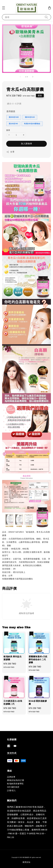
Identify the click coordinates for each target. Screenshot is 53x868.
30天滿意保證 (13, 787)
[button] (4, 8)
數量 (8, 130)
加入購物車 (27, 144)
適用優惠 (11, 111)
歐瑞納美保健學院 (15, 784)
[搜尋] (46, 17)
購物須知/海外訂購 (16, 780)
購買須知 (26, 862)
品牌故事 (11, 777)
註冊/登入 (11, 790)
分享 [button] (10, 152)
